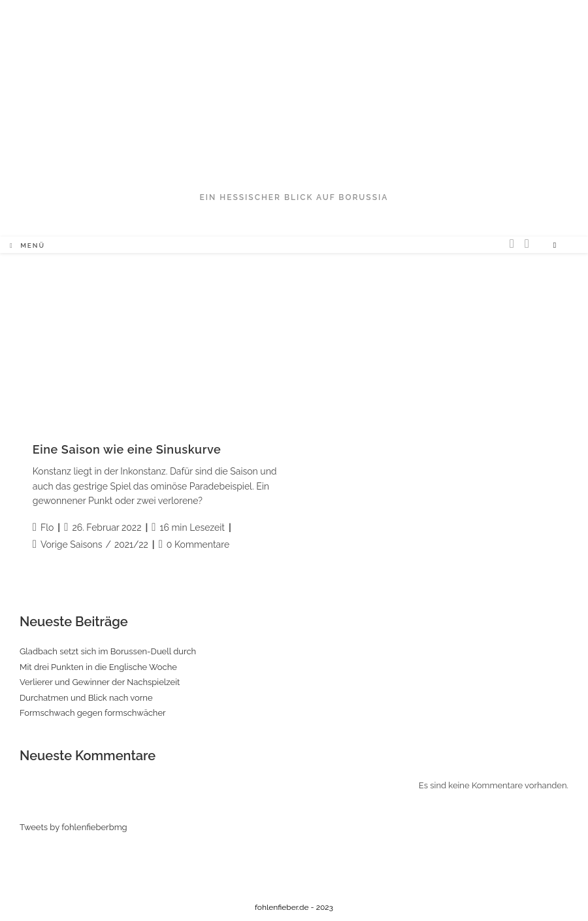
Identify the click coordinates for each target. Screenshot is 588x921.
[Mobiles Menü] (27, 246)
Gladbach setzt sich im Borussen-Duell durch (108, 651)
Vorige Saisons (72, 544)
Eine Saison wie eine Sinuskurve (127, 449)
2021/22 (131, 544)
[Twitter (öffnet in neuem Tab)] (512, 243)
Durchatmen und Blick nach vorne (86, 698)
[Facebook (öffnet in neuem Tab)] (527, 243)
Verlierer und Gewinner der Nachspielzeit (100, 682)
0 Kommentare (198, 544)
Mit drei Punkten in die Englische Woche (98, 667)
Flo (47, 527)
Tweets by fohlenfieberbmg (73, 827)
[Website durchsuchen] (555, 246)
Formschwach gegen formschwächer (93, 713)
